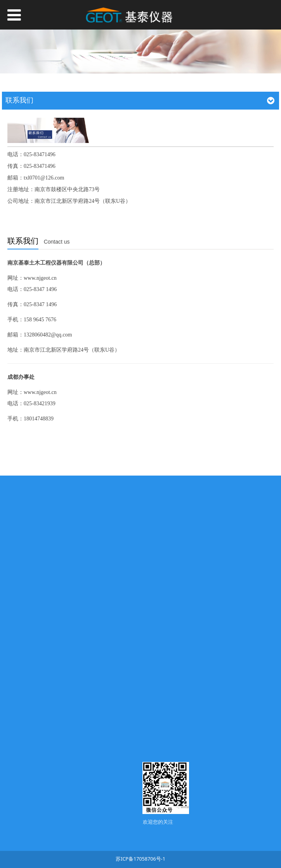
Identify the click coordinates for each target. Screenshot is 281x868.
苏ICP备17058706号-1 (140, 859)
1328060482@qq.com (48, 335)
